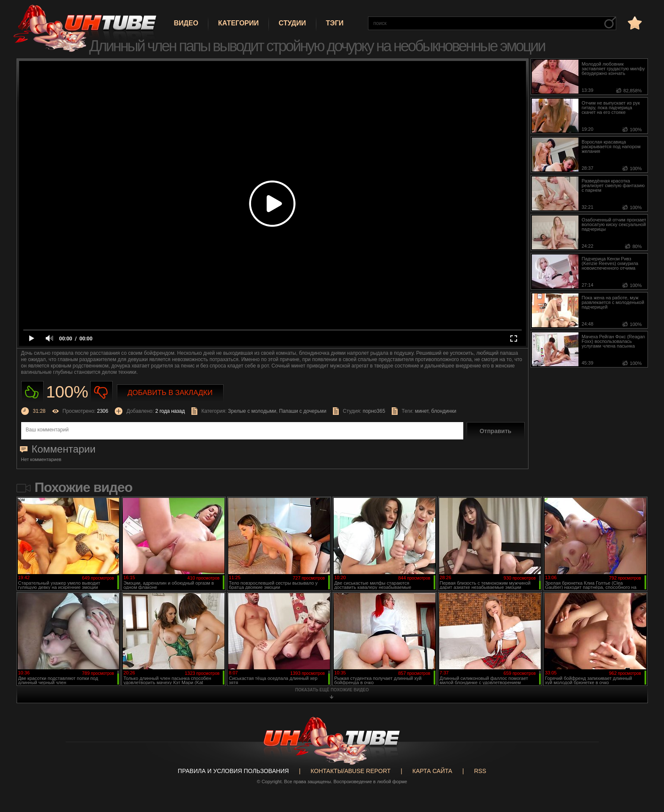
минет (422, 411)
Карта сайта (432, 771)
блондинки (444, 411)
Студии (292, 23)
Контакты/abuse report (351, 771)
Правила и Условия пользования (233, 771)
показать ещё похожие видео (332, 690)
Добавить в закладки (170, 393)
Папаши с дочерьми (303, 411)
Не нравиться (101, 392)
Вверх (645, 764)
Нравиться (32, 392)
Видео (186, 23)
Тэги (335, 23)
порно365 (374, 411)
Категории (238, 23)
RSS (480, 771)
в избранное (634, 23)
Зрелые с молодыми (252, 411)
